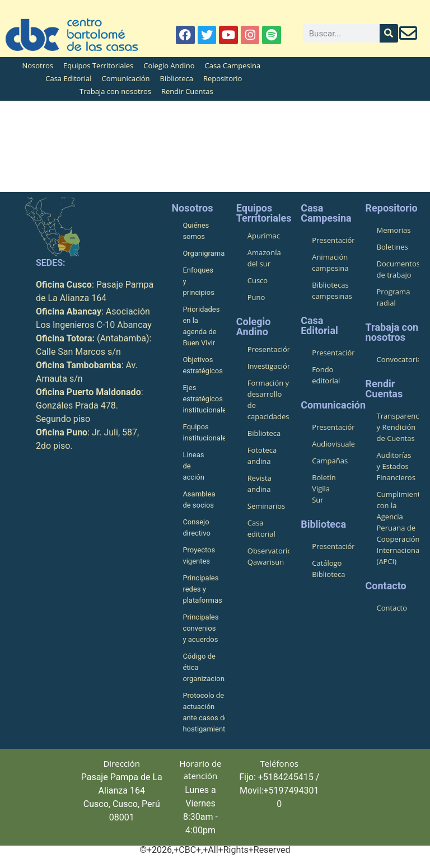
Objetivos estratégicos (203, 365)
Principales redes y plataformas (202, 589)
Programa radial (394, 297)
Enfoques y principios (198, 281)
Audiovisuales (333, 444)
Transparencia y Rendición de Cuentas (398, 427)
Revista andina (260, 484)
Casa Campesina (233, 65)
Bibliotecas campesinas (332, 290)
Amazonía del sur (264, 258)
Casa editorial (261, 528)
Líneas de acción (193, 466)
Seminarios (267, 506)
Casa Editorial (68, 78)
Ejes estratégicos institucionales (204, 399)
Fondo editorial (326, 375)
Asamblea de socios (199, 499)
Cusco (258, 280)
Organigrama (204, 253)
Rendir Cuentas (187, 91)
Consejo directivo (197, 527)
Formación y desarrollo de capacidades (268, 400)
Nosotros (38, 65)
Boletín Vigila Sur (324, 489)
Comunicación (125, 78)
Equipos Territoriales (98, 65)
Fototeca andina (262, 456)
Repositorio (223, 78)
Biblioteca (177, 78)
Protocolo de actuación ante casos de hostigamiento (204, 712)
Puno (256, 297)
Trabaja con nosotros (115, 91)
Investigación (268, 366)
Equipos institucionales (204, 432)
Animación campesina (330, 262)
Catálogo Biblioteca (328, 569)
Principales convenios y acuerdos (200, 628)
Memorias (394, 230)
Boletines (392, 247)
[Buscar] (389, 33)
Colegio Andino (169, 65)
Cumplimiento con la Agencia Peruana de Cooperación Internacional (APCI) (398, 528)
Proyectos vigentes (199, 555)
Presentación (268, 349)
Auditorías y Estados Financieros (396, 466)
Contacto (392, 608)
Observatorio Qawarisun (268, 556)
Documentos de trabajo (398, 269)
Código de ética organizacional (204, 667)
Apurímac (264, 236)
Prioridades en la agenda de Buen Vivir (201, 326)
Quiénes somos (196, 231)
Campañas (330, 461)
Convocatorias (398, 359)
